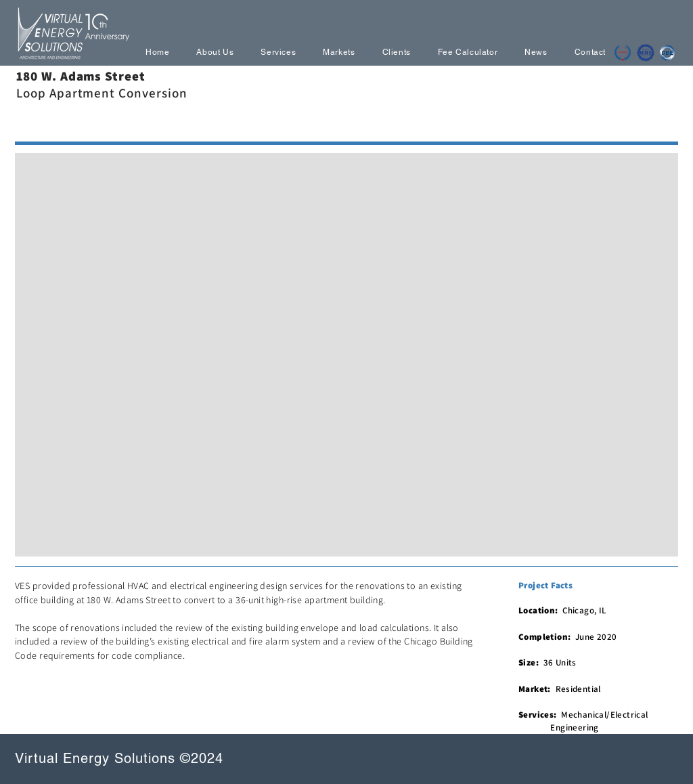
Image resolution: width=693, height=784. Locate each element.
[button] (346, 355)
